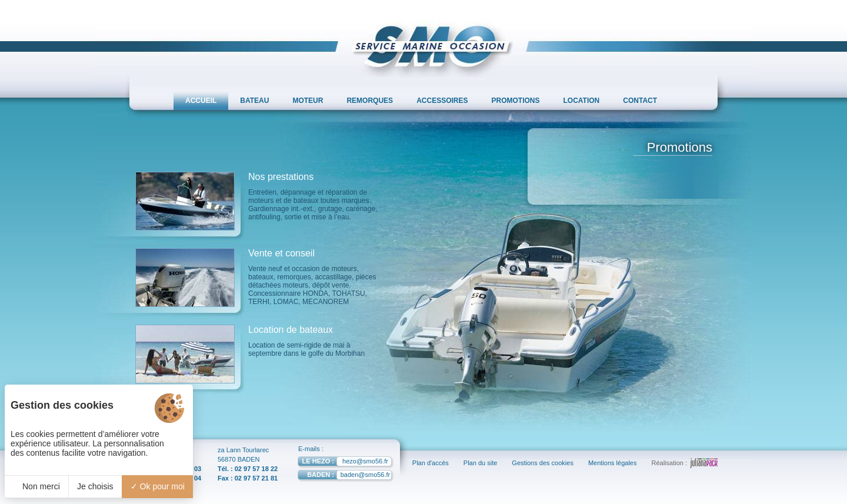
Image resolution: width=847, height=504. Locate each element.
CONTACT (640, 101)
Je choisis (95, 486)
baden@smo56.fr (344, 476)
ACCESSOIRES (442, 101)
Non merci (36, 486)
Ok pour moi (158, 486)
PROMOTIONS (516, 101)
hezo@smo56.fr (343, 463)
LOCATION (582, 101)
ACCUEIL (201, 101)
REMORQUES (370, 101)
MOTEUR (308, 101)
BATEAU (254, 101)
